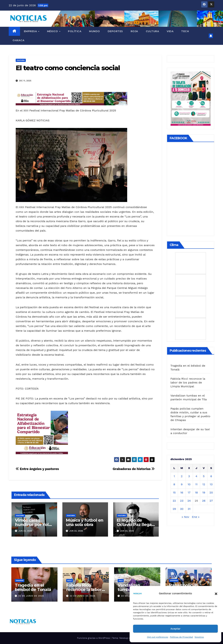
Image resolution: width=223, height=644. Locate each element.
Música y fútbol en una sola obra (85, 522)
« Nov (185, 517)
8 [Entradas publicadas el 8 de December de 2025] (174, 484)
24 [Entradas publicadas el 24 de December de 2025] (189, 501)
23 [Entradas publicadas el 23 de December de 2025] (182, 501)
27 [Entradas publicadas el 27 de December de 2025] (211, 501)
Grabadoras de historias (134, 469)
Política (75, 31)
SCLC (70, 580)
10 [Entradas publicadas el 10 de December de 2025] (189, 484)
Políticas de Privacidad (181, 637)
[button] (216, 593)
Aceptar (175, 629)
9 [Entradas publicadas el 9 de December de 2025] (182, 484)
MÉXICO (53, 31)
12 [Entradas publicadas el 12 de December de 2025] (204, 484)
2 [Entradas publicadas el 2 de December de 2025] (182, 476)
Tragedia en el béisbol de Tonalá (33, 587)
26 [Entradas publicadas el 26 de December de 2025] (204, 501)
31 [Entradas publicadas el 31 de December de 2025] (189, 509)
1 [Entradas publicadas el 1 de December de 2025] (174, 476)
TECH (185, 31)
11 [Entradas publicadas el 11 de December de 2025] (196, 484)
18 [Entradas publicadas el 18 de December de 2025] (196, 493)
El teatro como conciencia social (68, 68)
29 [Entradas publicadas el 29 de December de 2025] (174, 509)
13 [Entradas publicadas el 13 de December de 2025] (211, 484)
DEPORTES (115, 31)
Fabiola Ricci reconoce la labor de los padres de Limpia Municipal (188, 382)
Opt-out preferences (158, 637)
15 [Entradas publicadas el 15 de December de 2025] (174, 493)
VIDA (170, 31)
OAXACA (18, 40)
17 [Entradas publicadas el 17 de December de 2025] (189, 493)
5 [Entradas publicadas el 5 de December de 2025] (204, 476)
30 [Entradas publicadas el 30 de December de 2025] (182, 509)
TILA (121, 580)
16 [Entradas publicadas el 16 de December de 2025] (182, 493)
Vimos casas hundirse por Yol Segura (32, 524)
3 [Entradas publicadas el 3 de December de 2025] (189, 476)
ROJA (134, 31)
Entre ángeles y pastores (37, 469)
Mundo (95, 31)
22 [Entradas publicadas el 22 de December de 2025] (174, 501)
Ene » (196, 517)
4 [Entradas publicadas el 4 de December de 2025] (196, 476)
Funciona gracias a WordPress (94, 638)
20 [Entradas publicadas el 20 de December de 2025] (211, 493)
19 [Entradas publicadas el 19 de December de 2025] (204, 493)
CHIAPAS (20, 580)
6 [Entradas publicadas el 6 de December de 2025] (211, 476)
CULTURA (153, 31)
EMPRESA (31, 31)
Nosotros (199, 637)
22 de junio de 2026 (31, 596)
